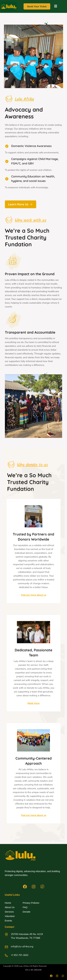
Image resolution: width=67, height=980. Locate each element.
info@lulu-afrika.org (22, 946)
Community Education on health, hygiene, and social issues (33, 179)
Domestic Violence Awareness (31, 146)
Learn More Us (21, 204)
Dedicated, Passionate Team (33, 653)
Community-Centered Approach (34, 761)
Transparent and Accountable (30, 332)
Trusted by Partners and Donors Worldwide (33, 537)
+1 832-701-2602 (20, 955)
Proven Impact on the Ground (30, 274)
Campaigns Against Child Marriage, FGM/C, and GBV (35, 161)
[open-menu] (56, 7)
